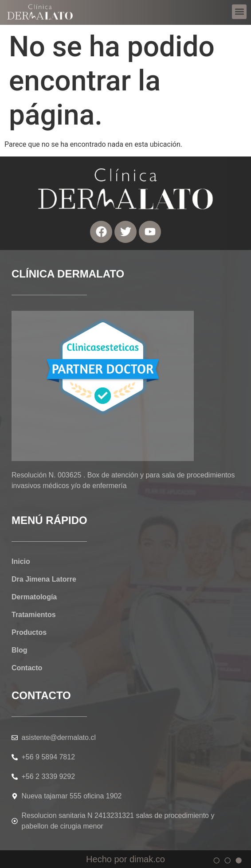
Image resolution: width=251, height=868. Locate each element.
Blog (20, 650)
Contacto (27, 668)
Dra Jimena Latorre (44, 579)
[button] (239, 9)
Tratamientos (34, 615)
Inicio (21, 561)
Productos (29, 632)
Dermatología (34, 597)
